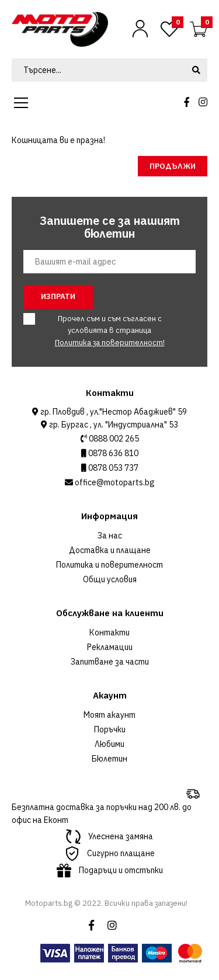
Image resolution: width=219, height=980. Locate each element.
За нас (110, 536)
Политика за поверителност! (110, 343)
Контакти (109, 633)
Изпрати (58, 296)
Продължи (173, 166)
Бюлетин (109, 759)
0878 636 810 (112, 453)
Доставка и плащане (110, 550)
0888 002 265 (113, 439)
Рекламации (110, 647)
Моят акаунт (109, 715)
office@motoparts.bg (114, 482)
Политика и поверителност (109, 565)
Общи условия (110, 579)
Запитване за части (110, 662)
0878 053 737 (112, 468)
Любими (109, 744)
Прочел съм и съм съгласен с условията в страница (103, 331)
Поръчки (110, 729)
